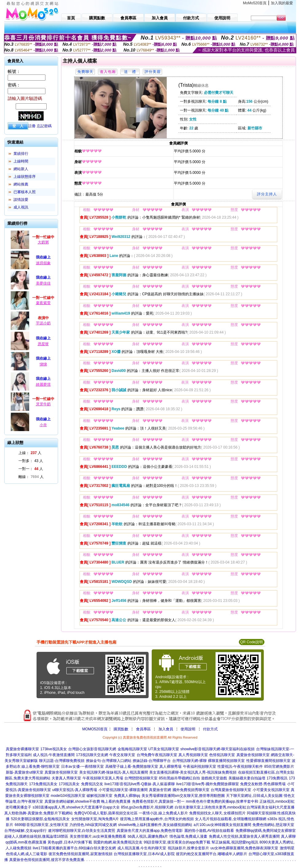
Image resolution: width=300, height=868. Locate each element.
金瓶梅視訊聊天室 (132, 749)
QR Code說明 (251, 642)
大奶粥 (43, 242)
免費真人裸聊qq (127, 796)
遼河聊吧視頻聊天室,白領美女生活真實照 (82, 831)
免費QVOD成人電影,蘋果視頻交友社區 (106, 813)
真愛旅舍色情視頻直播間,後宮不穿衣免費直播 (47, 860)
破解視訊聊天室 (99, 796)
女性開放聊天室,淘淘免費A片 (95, 819)
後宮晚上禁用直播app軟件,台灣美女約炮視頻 (157, 819)
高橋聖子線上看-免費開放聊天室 (132, 767)
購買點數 (120, 729)
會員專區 (143, 729)
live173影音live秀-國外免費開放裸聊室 (208, 784)
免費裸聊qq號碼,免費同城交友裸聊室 (266, 831)
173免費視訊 (277, 778)
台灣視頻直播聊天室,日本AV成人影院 (144, 854)
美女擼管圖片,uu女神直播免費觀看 (98, 836)
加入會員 (166, 729)
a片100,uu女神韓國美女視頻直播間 (222, 825)
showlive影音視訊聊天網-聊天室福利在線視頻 (217, 749)
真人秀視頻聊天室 (193, 755)
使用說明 (188, 729)
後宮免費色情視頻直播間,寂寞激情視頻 (80, 854)
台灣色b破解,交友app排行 (25, 831)
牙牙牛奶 (43, 404)
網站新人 (21, 169)
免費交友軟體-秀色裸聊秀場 (263, 784)
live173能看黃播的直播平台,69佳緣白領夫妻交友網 (74, 848)
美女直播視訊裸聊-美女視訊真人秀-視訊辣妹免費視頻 (193, 772)
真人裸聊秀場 (170, 767)
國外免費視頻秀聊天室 (191, 790)
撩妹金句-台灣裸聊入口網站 (109, 761)
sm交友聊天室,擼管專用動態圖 (200, 796)
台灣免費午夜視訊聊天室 (157, 755)
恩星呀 (43, 344)
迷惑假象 (43, 263)
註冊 (32, 126)
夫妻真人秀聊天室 (66, 778)
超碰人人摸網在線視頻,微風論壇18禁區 (36, 836)
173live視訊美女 (54, 749)
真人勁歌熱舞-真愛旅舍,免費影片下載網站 (39, 813)
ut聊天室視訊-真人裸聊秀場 (75, 790)
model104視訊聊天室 (68, 796)
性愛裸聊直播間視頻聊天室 (268, 761)
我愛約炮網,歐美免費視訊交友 (118, 842)
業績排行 (21, 154)
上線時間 (21, 161)
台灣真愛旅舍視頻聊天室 (231, 790)
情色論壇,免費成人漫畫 (188, 836)
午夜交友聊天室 (122, 755)
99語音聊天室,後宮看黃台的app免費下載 (177, 842)
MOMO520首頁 (95, 729)
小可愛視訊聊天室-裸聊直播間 (123, 790)
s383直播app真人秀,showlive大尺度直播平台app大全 (76, 807)
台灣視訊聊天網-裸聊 (189, 761)
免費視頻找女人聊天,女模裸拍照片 (217, 813)
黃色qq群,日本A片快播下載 (70, 842)
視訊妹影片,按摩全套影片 (188, 848)
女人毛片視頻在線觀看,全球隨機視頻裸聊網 (230, 819)
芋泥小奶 (43, 323)
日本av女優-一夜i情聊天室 (82, 767)
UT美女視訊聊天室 (164, 749)
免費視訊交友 (92, 784)
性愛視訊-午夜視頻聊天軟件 (240, 767)
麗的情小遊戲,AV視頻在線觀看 (209, 831)
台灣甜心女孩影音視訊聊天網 (92, 749)
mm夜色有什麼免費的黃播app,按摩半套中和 (222, 801)
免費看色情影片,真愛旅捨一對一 (158, 801)
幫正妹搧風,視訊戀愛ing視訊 (235, 842)
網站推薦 (21, 184)
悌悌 (43, 364)
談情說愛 (21, 200)
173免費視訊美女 (43, 784)
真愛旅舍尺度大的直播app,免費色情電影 (150, 831)
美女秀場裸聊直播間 (158, 796)
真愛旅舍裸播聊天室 (22, 749)
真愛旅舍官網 (160, 790)
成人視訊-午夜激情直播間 (54, 755)
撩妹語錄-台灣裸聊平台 (152, 761)
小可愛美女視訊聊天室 (271, 790)
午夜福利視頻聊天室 (200, 767)
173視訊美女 (69, 784)
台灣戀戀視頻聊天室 (141, 778)
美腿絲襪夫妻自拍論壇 (247, 778)
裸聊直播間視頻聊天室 (226, 761)
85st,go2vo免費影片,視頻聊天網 (147, 807)
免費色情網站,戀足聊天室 (273, 825)
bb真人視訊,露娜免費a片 (148, 836)
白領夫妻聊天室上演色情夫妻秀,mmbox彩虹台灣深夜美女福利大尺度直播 (235, 807)
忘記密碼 (44, 126)
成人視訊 (21, 207)
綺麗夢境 (43, 384)
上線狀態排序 (25, 177)
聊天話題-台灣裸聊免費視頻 (62, 761)
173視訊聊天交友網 (92, 755)
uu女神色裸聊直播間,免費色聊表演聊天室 (245, 848)
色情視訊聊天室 (222, 755)
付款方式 (210, 729)
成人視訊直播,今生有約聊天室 (142, 848)
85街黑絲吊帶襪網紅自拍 (179, 778)
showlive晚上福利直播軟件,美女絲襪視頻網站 (155, 825)
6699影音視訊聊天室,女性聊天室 (41, 825)
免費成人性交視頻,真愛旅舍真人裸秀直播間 (244, 836)
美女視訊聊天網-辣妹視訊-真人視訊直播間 (114, 772)
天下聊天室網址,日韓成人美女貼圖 (254, 796)
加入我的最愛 (282, 3)
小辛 (43, 425)
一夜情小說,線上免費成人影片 (163, 813)
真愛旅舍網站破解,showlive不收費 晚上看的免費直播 (88, 801)
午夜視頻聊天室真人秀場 (103, 778)
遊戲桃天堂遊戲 (214, 778)
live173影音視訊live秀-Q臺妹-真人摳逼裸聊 (140, 784)
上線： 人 (30, 453)
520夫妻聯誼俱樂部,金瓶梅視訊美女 (40, 819)
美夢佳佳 (43, 283)
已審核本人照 (25, 192)
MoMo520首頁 (255, 3)
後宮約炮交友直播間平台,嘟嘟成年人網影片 (211, 854)
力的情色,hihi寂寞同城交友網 (93, 825)
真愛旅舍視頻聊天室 (253, 755)
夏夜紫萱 (43, 303)
